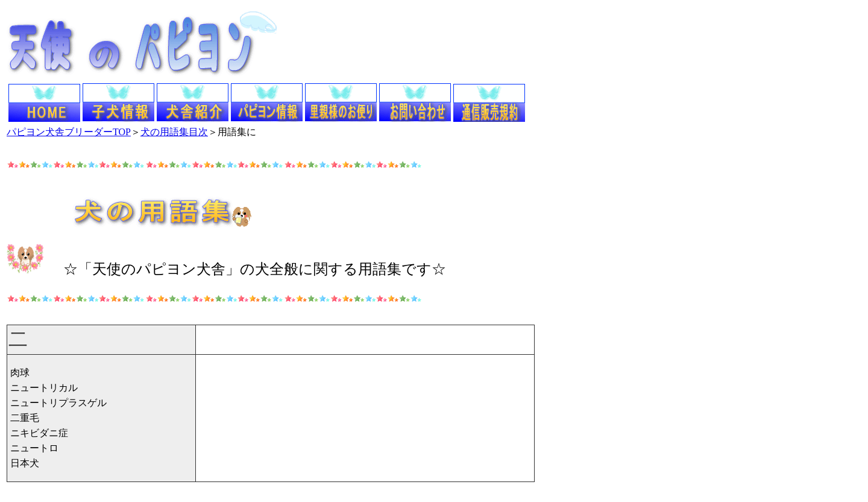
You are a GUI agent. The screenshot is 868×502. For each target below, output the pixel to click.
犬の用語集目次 (174, 132)
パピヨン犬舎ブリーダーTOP (69, 132)
